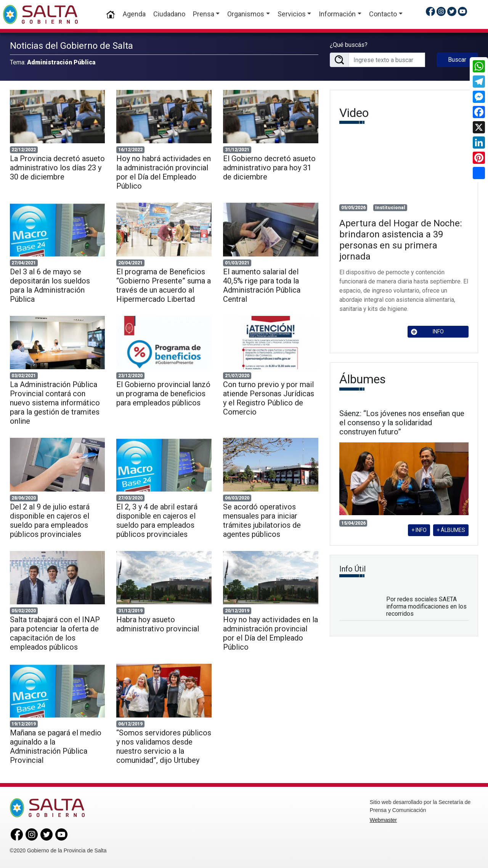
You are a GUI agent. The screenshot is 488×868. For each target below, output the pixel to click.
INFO (427, 332)
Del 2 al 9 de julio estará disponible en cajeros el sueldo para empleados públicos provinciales (50, 520)
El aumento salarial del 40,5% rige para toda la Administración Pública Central (262, 285)
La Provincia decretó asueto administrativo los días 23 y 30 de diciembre (57, 168)
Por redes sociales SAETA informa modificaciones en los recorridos (426, 606)
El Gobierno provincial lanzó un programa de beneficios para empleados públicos (163, 394)
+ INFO (419, 530)
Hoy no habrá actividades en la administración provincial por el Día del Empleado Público (164, 172)
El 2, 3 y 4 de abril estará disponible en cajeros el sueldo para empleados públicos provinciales (157, 520)
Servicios (292, 14)
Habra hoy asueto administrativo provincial (158, 624)
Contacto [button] (383, 14)
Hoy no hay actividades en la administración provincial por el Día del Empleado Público (270, 633)
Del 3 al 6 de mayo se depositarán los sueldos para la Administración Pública (50, 285)
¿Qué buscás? (349, 45)
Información (337, 14)
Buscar (457, 60)
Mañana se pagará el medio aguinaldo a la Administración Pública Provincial (56, 746)
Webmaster (383, 820)
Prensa (204, 14)
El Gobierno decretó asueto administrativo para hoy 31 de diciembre (269, 168)
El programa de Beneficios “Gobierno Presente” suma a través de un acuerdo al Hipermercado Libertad (164, 285)
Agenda (134, 14)
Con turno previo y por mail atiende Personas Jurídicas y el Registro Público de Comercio (269, 398)
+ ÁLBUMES (451, 530)
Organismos (246, 14)
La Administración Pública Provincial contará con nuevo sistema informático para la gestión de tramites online (55, 403)
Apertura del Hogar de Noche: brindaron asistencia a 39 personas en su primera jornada (401, 240)
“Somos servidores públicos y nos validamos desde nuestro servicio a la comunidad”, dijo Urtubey (164, 746)
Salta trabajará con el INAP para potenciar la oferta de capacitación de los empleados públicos (55, 633)
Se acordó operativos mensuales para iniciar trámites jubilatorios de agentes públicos (262, 520)
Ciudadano (169, 14)
